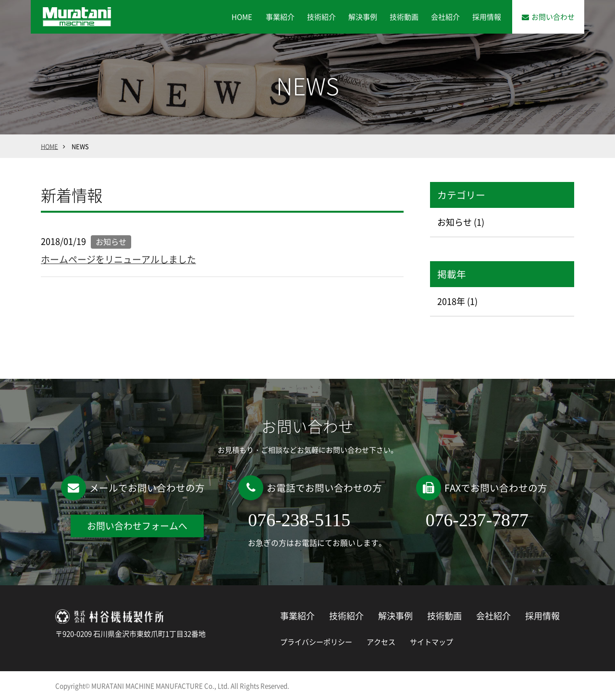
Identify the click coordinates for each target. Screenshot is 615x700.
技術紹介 (321, 17)
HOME (242, 17)
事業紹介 (280, 17)
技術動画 (404, 17)
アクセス (381, 642)
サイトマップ (431, 642)
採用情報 (487, 17)
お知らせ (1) (461, 222)
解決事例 (363, 17)
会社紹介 (445, 17)
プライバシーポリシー (316, 642)
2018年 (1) (457, 301)
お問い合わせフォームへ (137, 526)
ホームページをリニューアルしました (118, 259)
